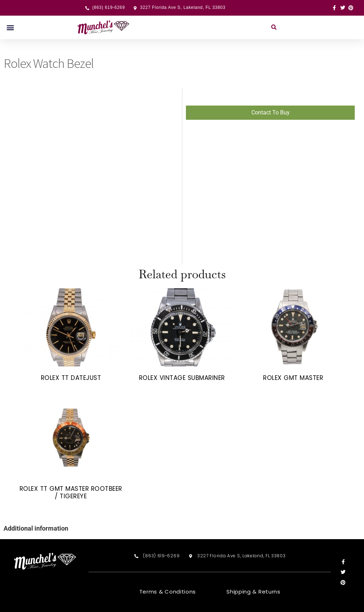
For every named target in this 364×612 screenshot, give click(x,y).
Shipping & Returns (253, 592)
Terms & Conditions (168, 592)
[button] (10, 28)
